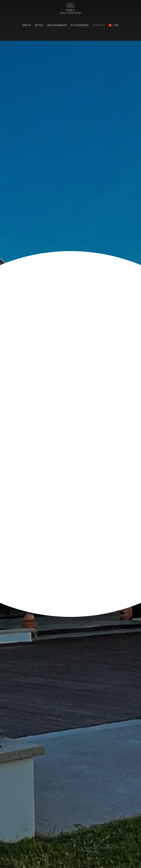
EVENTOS (99, 25)
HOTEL (39, 25)
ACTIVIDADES (80, 25)
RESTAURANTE (57, 25)
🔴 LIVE (114, 25)
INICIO (27, 25)
